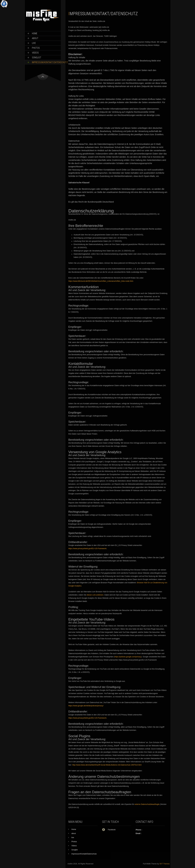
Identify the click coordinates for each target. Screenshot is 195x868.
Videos (35, 53)
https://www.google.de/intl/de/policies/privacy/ (86, 706)
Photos (36, 48)
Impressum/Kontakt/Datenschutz (46, 62)
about (35, 38)
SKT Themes (165, 864)
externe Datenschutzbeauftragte (147, 804)
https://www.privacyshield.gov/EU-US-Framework (87, 549)
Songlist (37, 58)
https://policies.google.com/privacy (128, 657)
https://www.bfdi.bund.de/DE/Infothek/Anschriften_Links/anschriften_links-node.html (101, 281)
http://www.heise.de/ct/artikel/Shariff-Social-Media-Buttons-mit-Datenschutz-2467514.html (107, 765)
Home (35, 33)
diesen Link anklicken (95, 595)
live (34, 43)
